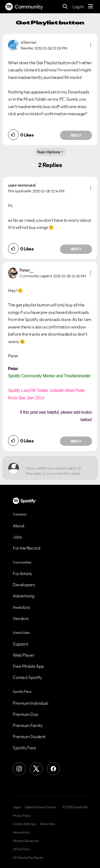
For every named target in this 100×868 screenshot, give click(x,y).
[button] (91, 45)
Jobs (17, 537)
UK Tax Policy (21, 849)
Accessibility (21, 832)
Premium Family (28, 725)
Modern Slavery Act (26, 841)
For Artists (22, 574)
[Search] (65, 7)
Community (24, 7)
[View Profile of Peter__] (27, 270)
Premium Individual (30, 703)
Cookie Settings (24, 824)
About (19, 526)
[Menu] (91, 7)
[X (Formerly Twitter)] (36, 769)
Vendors (21, 618)
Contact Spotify (27, 677)
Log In (78, 7)
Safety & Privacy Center (40, 807)
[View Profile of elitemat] (28, 42)
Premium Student (29, 737)
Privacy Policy (22, 816)
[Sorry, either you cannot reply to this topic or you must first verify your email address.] (55, 468)
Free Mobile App (28, 666)
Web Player (24, 655)
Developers (24, 585)
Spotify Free (24, 748)
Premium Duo (26, 714)
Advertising (24, 596)
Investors (21, 607)
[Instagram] (19, 769)
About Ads (48, 824)
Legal (17, 807)
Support (21, 644)
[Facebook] (53, 769)
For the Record (26, 548)
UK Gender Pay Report (28, 858)
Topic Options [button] (49, 152)
